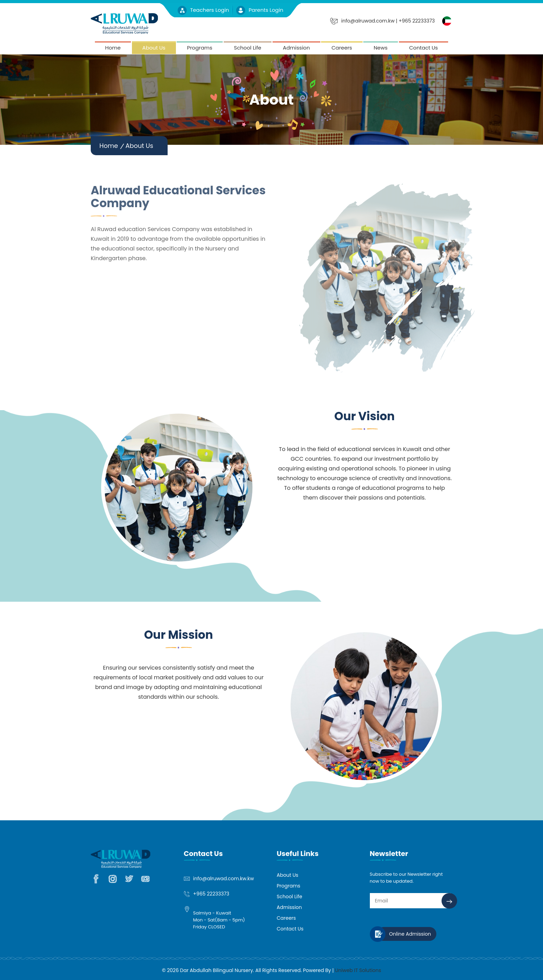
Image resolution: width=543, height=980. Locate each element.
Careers (342, 48)
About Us (154, 48)
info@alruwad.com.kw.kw (224, 879)
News (381, 48)
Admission (296, 48)
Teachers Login (204, 10)
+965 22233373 (211, 894)
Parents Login (260, 10)
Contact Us (424, 48)
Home (113, 48)
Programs (200, 48)
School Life (248, 48)
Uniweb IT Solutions (358, 970)
